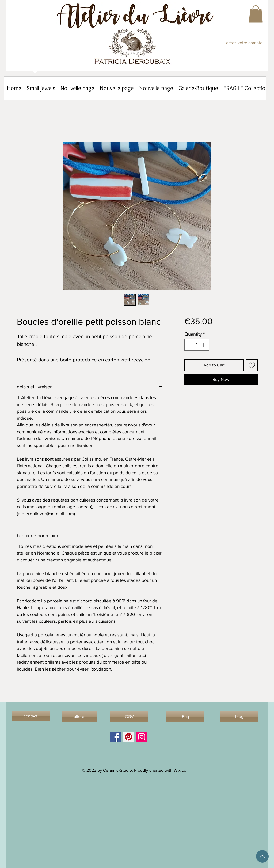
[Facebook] (115, 737)
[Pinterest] (129, 737)
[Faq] (185, 717)
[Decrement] (189, 345)
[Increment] (204, 345)
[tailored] (79, 717)
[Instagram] (142, 737)
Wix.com (182, 770)
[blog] (239, 717)
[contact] (31, 716)
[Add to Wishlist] (252, 365)
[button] (256, 14)
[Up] (262, 856)
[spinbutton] (197, 345)
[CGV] (129, 717)
